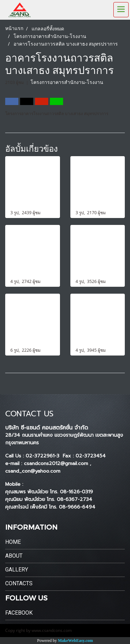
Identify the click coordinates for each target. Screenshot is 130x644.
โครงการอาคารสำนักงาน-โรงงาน (67, 82)
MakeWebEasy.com (75, 641)
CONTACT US (29, 414)
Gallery (17, 570)
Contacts (19, 583)
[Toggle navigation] (121, 10)
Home (13, 542)
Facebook (19, 613)
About (14, 556)
